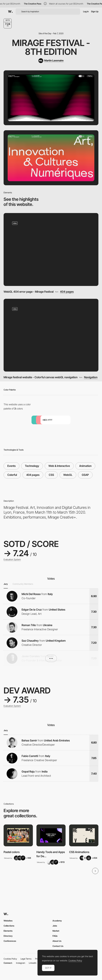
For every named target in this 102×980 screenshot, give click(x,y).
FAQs (55, 936)
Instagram (21, 963)
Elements (8, 931)
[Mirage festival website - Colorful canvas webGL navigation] (51, 335)
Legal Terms (26, 959)
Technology (32, 466)
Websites (8, 921)
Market (56, 931)
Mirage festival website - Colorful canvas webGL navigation (41, 377)
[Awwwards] (10, 12)
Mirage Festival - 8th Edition (51, 47)
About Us (57, 941)
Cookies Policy (10, 959)
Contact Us (58, 946)
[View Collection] (18, 835)
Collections (9, 926)
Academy (57, 921)
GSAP (85, 475)
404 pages (67, 292)
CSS (51, 475)
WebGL (68, 475)
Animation (85, 466)
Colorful (12, 475)
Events (11, 466)
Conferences (10, 941)
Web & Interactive (59, 466)
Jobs (55, 926)
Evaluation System (12, 559)
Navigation (91, 377)
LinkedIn (33, 963)
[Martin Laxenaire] (51, 61)
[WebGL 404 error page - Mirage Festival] (51, 249)
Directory (8, 936)
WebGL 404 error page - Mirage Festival (29, 292)
